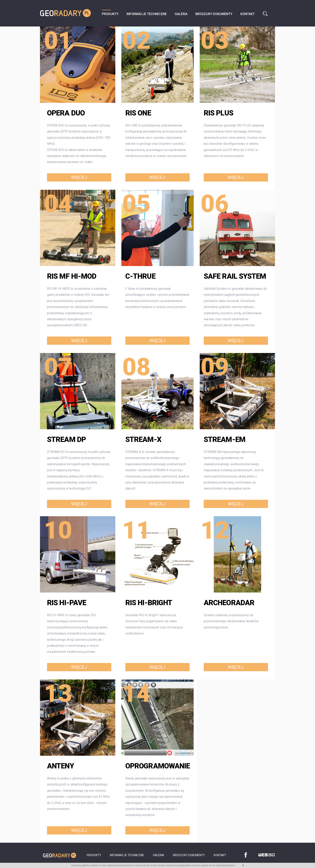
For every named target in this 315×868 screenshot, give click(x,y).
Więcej (79, 178)
